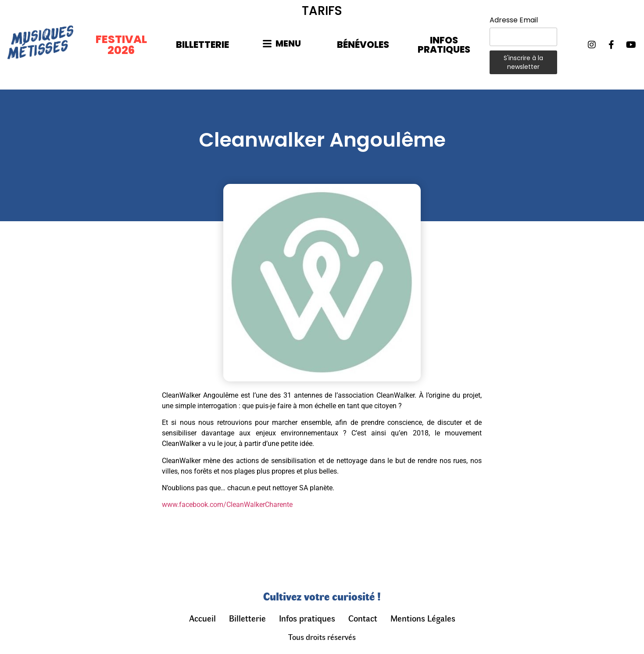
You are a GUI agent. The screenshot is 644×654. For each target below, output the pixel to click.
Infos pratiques (307, 618)
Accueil (202, 618)
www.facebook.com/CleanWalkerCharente (227, 505)
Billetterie (247, 618)
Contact (363, 618)
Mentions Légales (423, 618)
